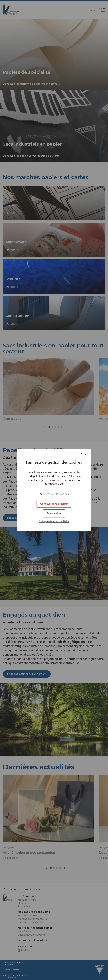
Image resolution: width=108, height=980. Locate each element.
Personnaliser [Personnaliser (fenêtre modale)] (54, 513)
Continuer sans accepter (54, 504)
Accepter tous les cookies (54, 494)
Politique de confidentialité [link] (54, 521)
